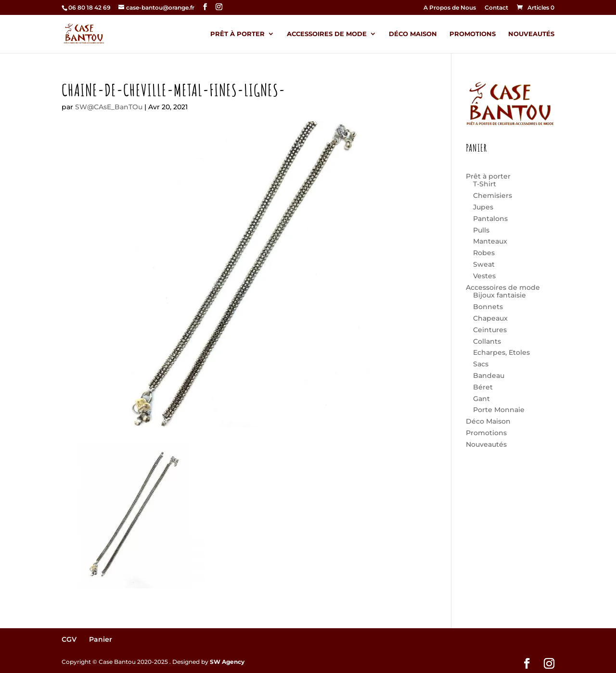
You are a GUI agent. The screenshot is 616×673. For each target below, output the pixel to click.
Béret (483, 387)
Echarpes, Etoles (501, 352)
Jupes (483, 207)
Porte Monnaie (499, 410)
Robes (484, 253)
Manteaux (490, 241)
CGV (69, 639)
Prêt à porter (237, 34)
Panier (101, 639)
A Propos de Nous (450, 8)
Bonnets (488, 307)
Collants (487, 341)
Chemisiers (493, 195)
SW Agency (227, 662)
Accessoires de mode (327, 34)
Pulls (481, 230)
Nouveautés (531, 34)
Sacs (481, 364)
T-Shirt (485, 184)
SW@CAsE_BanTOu (109, 107)
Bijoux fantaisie (500, 295)
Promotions (473, 34)
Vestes (484, 276)
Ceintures (490, 330)
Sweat (484, 264)
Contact (496, 8)
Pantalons (490, 219)
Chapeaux (490, 318)
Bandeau (489, 375)
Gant (481, 399)
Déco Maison (413, 34)
